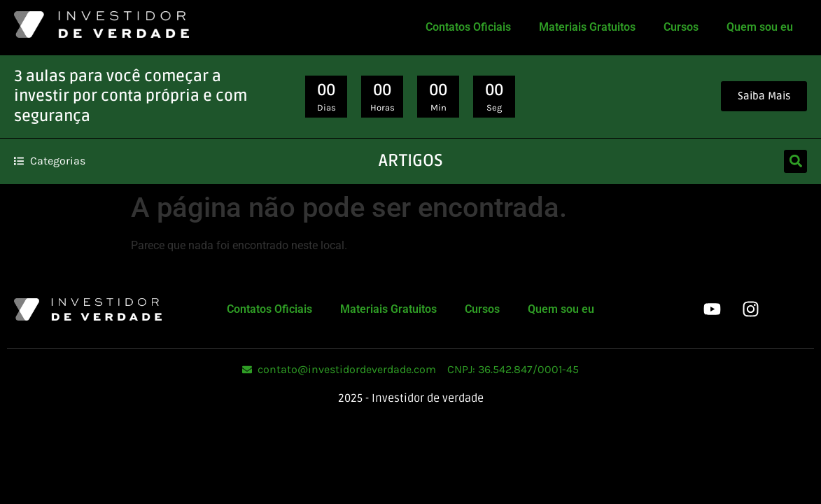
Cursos (681, 27)
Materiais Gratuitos (587, 27)
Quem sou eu (760, 27)
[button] (795, 161)
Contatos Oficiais (468, 27)
